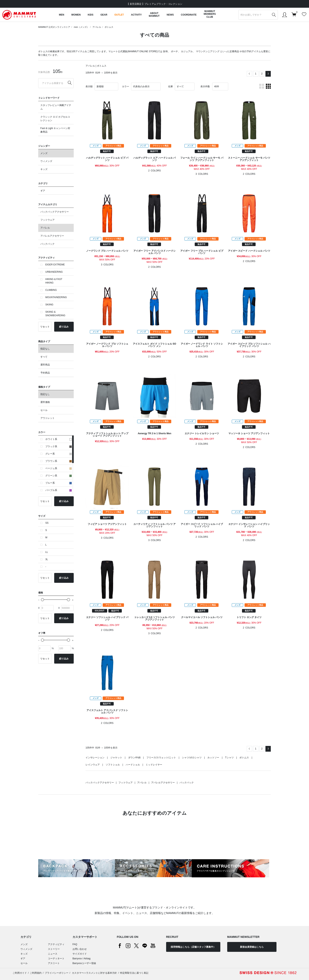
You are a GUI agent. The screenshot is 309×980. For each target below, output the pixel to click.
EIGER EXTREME (55, 265)
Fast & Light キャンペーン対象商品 (55, 130)
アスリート (54, 963)
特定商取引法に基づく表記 (134, 973)
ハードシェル (133, 765)
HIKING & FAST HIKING (54, 281)
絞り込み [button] (64, 327)
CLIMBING (51, 290)
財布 (166, 51)
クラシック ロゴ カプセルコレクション (55, 119)
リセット (45, 327)
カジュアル (187, 51)
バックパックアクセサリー (55, 212)
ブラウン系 (59, 461)
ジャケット (116, 758)
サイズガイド (80, 954)
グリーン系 (59, 476)
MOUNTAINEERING (56, 297)
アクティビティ (56, 944)
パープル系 (59, 490)
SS (47, 523)
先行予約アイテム (251, 51)
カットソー (213, 758)
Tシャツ (229, 758)
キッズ (44, 169)
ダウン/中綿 (134, 758)
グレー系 (59, 454)
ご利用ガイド (20, 973)
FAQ (75, 944)
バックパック (47, 244)
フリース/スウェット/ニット (161, 758)
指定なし (45, 349)
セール (44, 410)
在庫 (170, 86)
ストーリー (54, 949)
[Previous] (249, 74)
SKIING (49, 305)
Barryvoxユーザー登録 (84, 963)
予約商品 (45, 373)
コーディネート (56, 959)
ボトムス (109, 27)
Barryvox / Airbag (81, 959)
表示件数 (205, 86)
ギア (43, 191)
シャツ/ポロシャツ (192, 758)
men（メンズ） (81, 27)
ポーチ (174, 51)
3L (47, 559)
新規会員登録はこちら (252, 947)
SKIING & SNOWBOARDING (55, 314)
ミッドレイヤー (154, 765)
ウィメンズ (46, 161)
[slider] (42, 600)
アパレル (97, 27)
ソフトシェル (113, 765)
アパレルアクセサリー (52, 236)
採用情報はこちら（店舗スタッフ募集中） (193, 947)
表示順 (89, 86)
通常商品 (45, 365)
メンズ (44, 153)
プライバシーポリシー (57, 973)
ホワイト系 (59, 439)
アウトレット (47, 418)
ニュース (53, 954)
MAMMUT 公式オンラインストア (54, 27)
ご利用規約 (36, 973)
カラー (126, 86)
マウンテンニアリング (208, 51)
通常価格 (45, 402)
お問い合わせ (80, 949)
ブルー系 (59, 483)
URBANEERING (54, 272)
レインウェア (93, 765)
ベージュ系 (59, 468)
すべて (44, 357)
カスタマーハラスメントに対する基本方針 (94, 973)
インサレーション (95, 758)
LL (47, 552)
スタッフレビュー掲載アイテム (56, 107)
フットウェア (47, 220)
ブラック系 (59, 446)
